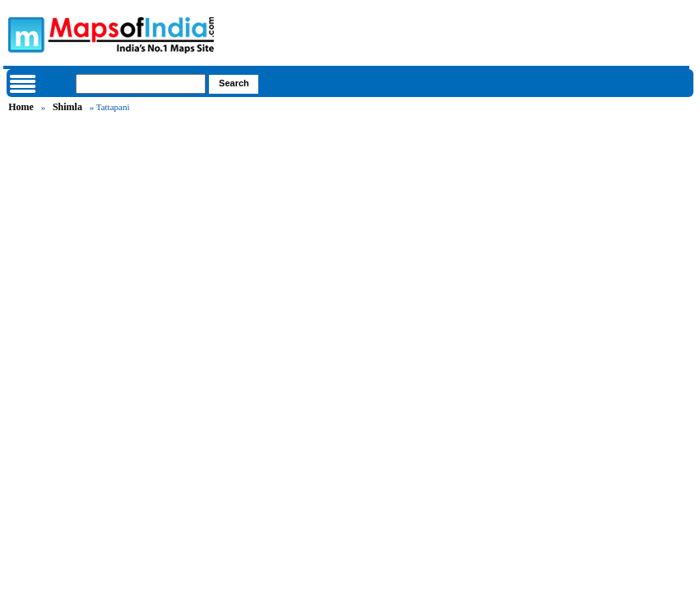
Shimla (67, 107)
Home (21, 107)
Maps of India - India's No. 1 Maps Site (24, 34)
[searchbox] (141, 84)
